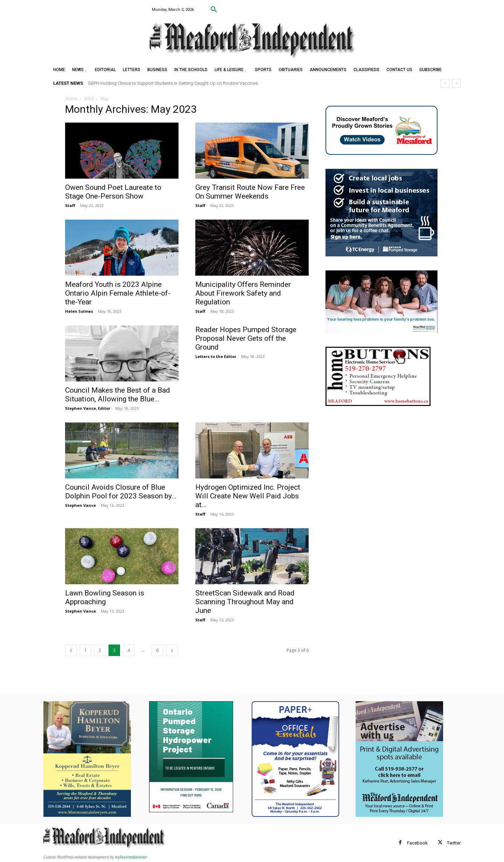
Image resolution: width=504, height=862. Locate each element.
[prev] (445, 83)
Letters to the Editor (216, 356)
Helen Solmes (79, 311)
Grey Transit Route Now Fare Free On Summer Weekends (250, 192)
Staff (70, 205)
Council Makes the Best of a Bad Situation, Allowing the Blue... (118, 395)
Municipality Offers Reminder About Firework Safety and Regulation (243, 293)
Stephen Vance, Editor (88, 408)
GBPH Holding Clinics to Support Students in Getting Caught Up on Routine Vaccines (173, 83)
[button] (214, 10)
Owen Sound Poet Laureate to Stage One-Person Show (113, 192)
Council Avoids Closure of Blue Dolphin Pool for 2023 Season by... (121, 492)
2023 (89, 99)
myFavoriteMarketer (131, 857)
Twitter (454, 843)
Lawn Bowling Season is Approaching (105, 597)
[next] (456, 83)
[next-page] (172, 650)
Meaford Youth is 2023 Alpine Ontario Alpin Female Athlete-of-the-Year (118, 293)
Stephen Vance (80, 505)
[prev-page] (71, 650)
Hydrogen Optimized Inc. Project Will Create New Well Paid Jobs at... (248, 496)
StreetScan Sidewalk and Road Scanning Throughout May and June (245, 602)
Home (71, 99)
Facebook (417, 843)
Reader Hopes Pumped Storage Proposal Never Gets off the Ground (246, 338)
